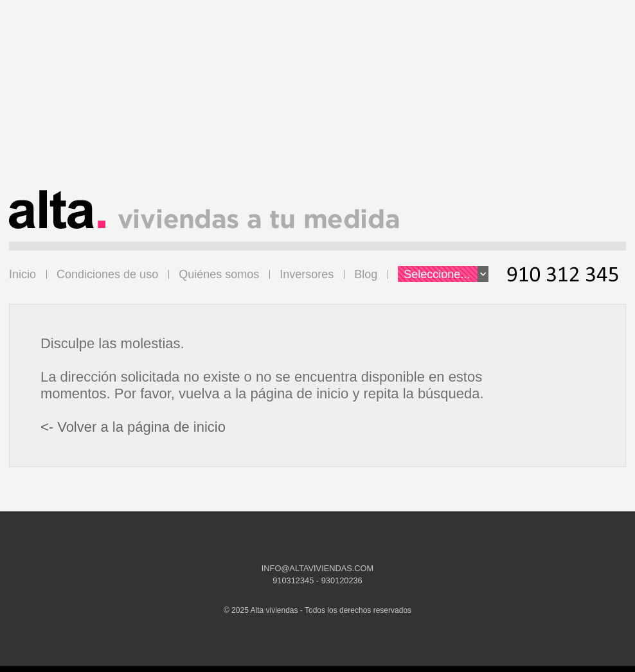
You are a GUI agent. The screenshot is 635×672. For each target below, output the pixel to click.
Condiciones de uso (107, 274)
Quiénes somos (219, 274)
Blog (366, 274)
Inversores (307, 274)
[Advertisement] (317, 100)
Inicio (22, 274)
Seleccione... (446, 274)
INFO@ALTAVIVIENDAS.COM (317, 568)
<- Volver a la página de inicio (133, 427)
